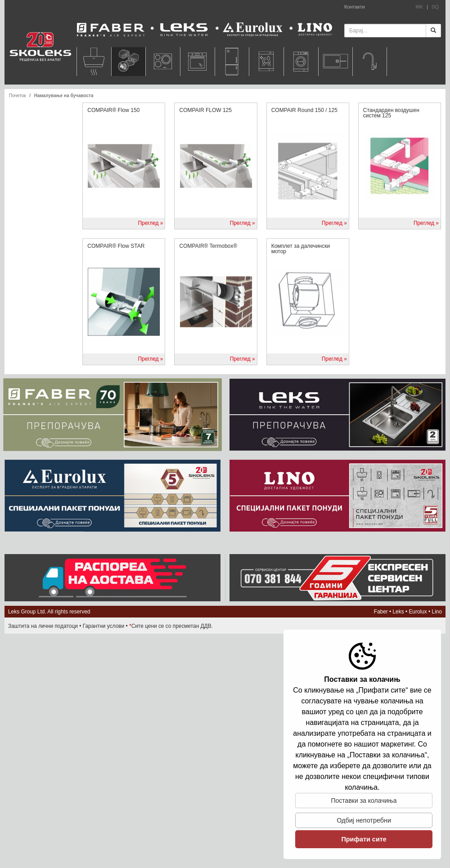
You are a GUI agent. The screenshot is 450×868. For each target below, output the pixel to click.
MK (420, 7)
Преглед (148, 223)
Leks (398, 612)
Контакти (355, 7)
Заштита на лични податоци (43, 626)
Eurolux (418, 612)
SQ (435, 7)
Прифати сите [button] (364, 839)
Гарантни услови (104, 626)
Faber (381, 612)
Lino (437, 612)
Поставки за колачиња (364, 801)
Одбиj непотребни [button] (364, 820)
